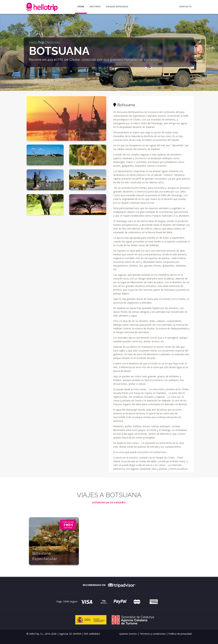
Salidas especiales (117, 6)
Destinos (95, 6)
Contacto (185, 6)
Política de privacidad (180, 634)
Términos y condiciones (153, 634)
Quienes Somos (128, 634)
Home (81, 6)
